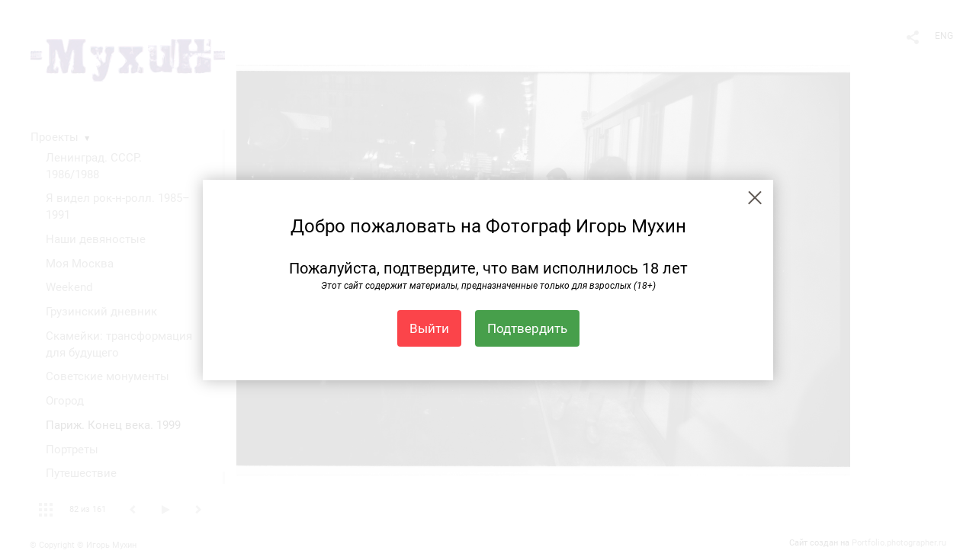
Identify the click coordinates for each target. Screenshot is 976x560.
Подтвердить (527, 328)
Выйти (429, 328)
